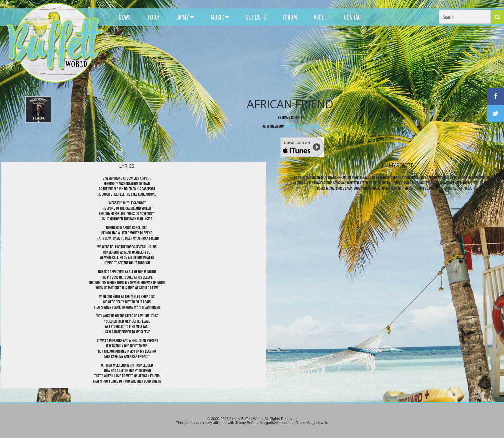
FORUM (290, 17)
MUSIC (220, 17)
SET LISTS (256, 17)
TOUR (153, 17)
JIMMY (185, 17)
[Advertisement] (311, 60)
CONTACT (354, 17)
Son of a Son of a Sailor (302, 126)
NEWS (125, 17)
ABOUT (321, 17)
